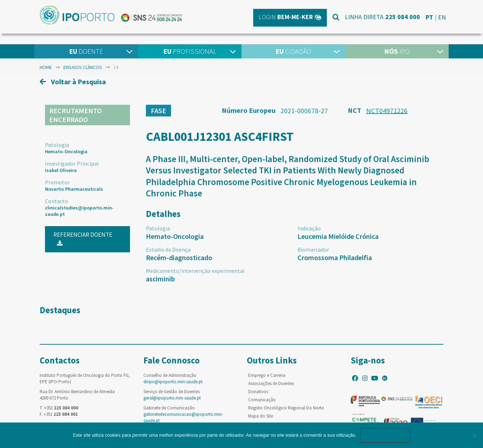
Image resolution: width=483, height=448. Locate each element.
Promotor (57, 182)
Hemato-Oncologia (66, 151)
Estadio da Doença (168, 249)
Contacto (56, 201)
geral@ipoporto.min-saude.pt (172, 398)
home (46, 67)
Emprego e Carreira (267, 375)
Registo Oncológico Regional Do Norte (286, 408)
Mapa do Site (261, 416)
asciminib (160, 279)
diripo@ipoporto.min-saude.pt (173, 382)
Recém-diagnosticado (179, 257)
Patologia (57, 145)
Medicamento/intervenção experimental (195, 271)
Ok (385, 435)
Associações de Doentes (271, 383)
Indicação (309, 228)
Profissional (190, 51)
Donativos (258, 392)
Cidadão (293, 51)
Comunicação (262, 400)
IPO (397, 51)
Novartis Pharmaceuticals (74, 189)
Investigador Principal (72, 163)
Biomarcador (313, 249)
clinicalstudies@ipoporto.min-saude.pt (79, 211)
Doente (86, 51)
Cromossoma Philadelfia (335, 257)
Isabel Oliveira (61, 170)
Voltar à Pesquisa (73, 82)
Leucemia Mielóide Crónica (338, 236)
